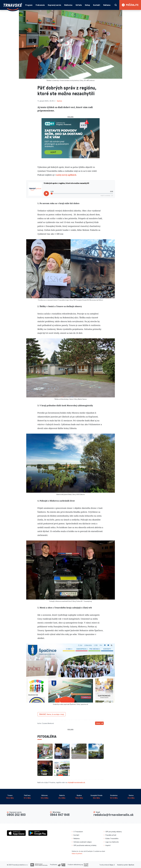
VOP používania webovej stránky (85, 845)
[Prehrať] (46, 194)
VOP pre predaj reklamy (114, 832)
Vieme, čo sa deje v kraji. (52, 714)
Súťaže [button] (79, 5)
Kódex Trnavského (112, 838)
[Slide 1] (71, 157)
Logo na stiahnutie (112, 842)
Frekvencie (40, 5)
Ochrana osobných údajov (83, 842)
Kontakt (97, 5)
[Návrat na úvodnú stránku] (13, 7)
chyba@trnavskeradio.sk (76, 782)
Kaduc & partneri (77, 853)
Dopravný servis (54, 5)
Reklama (107, 5)
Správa (59, 101)
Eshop (87, 5)
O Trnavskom (78, 832)
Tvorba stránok (104, 865)
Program (29, 5)
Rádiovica (68, 5)
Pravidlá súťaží (111, 835)
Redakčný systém (123, 865)
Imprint (108, 845)
